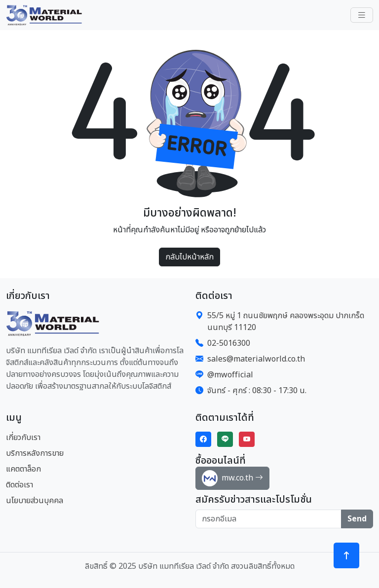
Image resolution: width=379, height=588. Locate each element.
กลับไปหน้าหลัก (189, 257)
